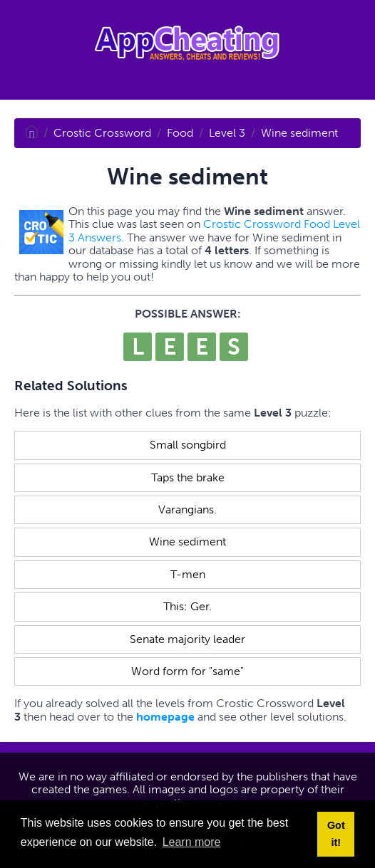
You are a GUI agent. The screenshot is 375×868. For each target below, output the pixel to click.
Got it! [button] (336, 834)
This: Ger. (187, 606)
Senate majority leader (187, 639)
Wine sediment (299, 133)
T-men (188, 574)
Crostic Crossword (102, 133)
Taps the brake (188, 477)
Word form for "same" (187, 671)
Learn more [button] (192, 842)
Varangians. (187, 509)
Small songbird (188, 445)
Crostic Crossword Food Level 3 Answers (214, 230)
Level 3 (227, 133)
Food (180, 133)
